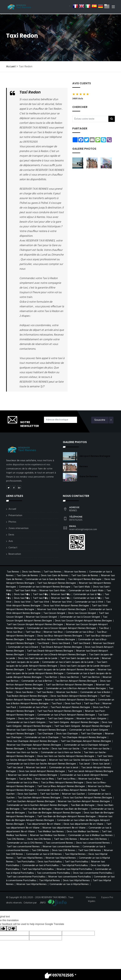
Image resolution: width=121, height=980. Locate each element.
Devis (11, 535)
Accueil (11, 67)
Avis (11, 541)
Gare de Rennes (89, 476)
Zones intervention (19, 528)
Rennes (84, 466)
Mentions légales (91, 899)
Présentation (15, 515)
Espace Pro (107, 897)
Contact (13, 548)
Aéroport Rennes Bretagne (95, 456)
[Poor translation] (12, 928)
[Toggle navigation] (113, 8)
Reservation (15, 554)
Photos (12, 522)
